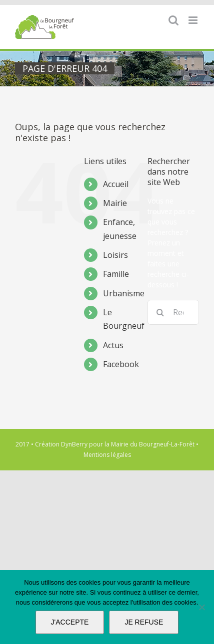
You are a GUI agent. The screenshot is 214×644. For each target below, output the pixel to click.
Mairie (115, 203)
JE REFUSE (144, 622)
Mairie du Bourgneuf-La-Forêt (153, 444)
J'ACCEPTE (70, 622)
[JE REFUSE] (201, 607)
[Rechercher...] (173, 312)
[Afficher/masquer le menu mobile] (194, 20)
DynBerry (74, 444)
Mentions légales (107, 455)
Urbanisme (124, 293)
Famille (116, 274)
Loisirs (115, 255)
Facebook (121, 364)
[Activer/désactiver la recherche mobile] (173, 20)
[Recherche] (160, 312)
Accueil (116, 184)
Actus (113, 345)
